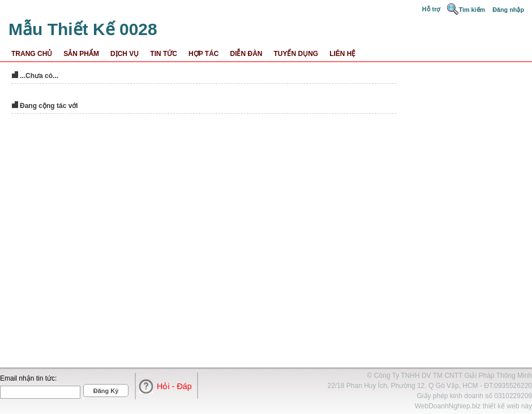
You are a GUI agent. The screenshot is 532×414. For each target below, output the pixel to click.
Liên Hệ (342, 54)
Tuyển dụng (296, 54)
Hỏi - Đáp (174, 386)
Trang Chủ (32, 54)
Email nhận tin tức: (28, 378)
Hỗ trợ (432, 9)
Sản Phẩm (81, 54)
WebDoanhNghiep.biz (448, 406)
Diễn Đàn (246, 54)
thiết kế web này (507, 406)
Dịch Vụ (125, 54)
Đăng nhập (508, 10)
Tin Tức (164, 54)
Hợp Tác (203, 54)
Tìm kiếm (472, 10)
